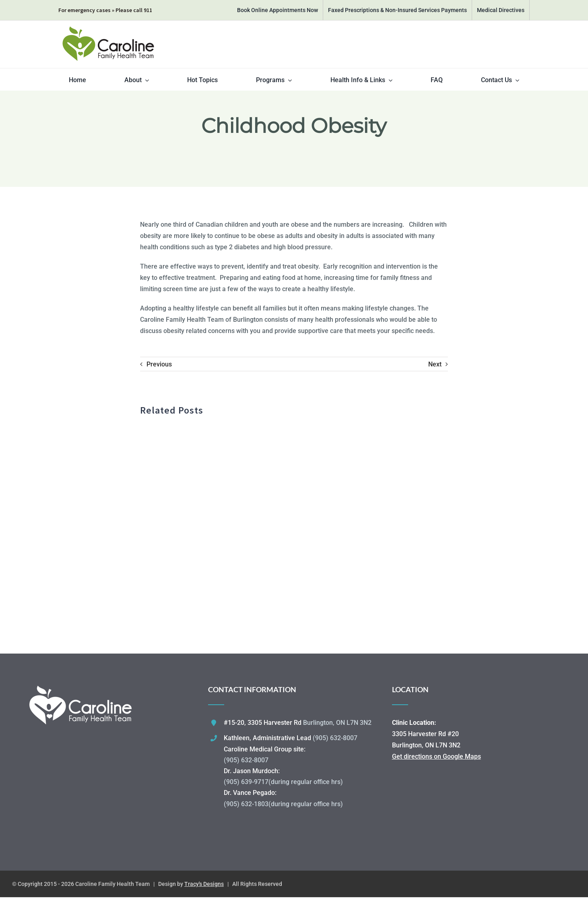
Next (435, 364)
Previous (159, 364)
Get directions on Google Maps (436, 756)
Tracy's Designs (204, 884)
